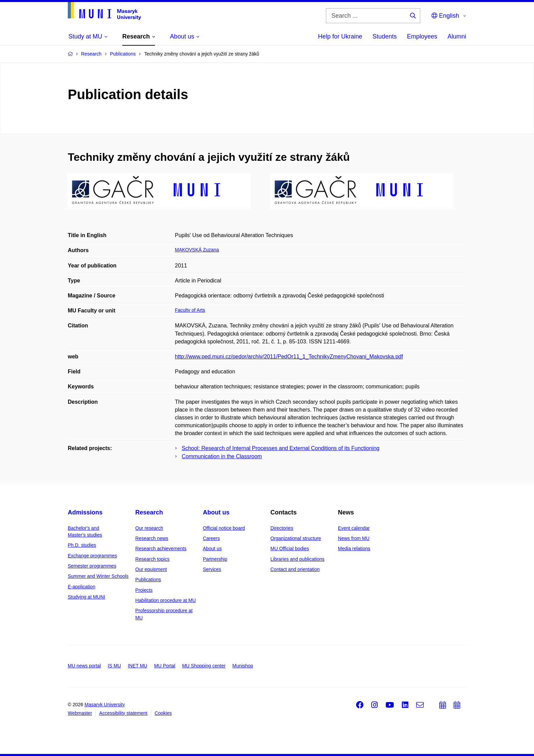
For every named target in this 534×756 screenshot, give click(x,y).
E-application (82, 587)
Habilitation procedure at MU (165, 600)
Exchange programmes (92, 556)
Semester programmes (92, 566)
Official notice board (224, 528)
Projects (144, 590)
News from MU (354, 538)
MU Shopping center (204, 666)
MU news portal (84, 666)
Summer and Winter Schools (98, 576)
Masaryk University (105, 705)
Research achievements (161, 549)
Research (149, 512)
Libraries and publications (297, 559)
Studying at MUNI (87, 597)
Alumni (457, 36)
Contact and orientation (295, 569)
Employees (422, 36)
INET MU (137, 666)
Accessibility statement (123, 713)
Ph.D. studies (82, 545)
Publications (148, 580)
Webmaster (80, 713)
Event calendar (354, 528)
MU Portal (164, 666)
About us (216, 512)
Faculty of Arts (190, 310)
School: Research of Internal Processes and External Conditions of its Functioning (281, 448)
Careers (211, 538)
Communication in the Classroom (222, 456)
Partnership (215, 559)
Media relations (354, 549)
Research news (152, 538)
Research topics (152, 559)
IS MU (114, 666)
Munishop (243, 666)
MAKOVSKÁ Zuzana (197, 250)
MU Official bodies (290, 549)
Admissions (85, 512)
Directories (282, 528)
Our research (149, 528)
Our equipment (151, 569)
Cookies (163, 713)
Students (385, 36)
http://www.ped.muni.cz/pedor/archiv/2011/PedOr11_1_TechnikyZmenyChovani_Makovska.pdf (289, 357)
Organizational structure (296, 538)
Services (212, 569)
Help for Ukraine (340, 36)
